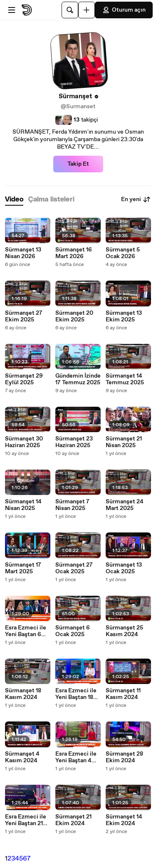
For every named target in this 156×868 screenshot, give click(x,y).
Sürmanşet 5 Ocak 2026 (123, 253)
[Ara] (70, 10)
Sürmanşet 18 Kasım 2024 (23, 694)
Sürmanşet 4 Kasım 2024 (22, 757)
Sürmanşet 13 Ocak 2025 (124, 568)
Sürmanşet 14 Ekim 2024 (124, 820)
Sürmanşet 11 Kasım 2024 (123, 694)
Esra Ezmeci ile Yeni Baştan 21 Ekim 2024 (26, 820)
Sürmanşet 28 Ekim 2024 (124, 757)
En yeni (136, 199)
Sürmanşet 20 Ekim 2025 (74, 316)
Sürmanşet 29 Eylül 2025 (24, 379)
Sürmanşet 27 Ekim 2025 (24, 316)
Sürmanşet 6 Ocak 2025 (73, 631)
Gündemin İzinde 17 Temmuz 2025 (78, 379)
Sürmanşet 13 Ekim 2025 (124, 316)
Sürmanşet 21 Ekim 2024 (73, 820)
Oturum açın (124, 10)
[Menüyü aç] (12, 10)
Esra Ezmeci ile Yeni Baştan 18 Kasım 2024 (76, 694)
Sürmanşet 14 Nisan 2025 (23, 505)
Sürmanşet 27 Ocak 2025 (74, 568)
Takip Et (78, 164)
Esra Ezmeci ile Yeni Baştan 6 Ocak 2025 (26, 631)
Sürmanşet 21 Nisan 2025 (124, 442)
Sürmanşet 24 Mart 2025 (125, 505)
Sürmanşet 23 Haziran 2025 (74, 442)
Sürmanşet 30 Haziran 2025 (24, 442)
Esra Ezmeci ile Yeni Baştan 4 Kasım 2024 (76, 757)
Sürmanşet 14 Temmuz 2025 (125, 379)
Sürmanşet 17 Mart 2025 (23, 568)
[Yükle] (87, 10)
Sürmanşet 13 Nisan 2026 (23, 253)
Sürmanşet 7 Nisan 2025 (72, 505)
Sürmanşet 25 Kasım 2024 (124, 631)
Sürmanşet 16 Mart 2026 (74, 253)
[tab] (14, 200)
